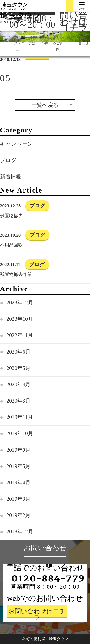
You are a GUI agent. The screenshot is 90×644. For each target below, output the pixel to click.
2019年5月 (18, 466)
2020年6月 (18, 352)
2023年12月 (20, 303)
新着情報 (11, 177)
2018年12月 (20, 532)
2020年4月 (18, 384)
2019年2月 (18, 515)
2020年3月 (18, 401)
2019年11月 (20, 417)
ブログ (8, 160)
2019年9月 (18, 450)
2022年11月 (20, 335)
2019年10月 (20, 433)
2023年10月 (20, 319)
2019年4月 (18, 483)
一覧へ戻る (45, 105)
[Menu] (82, 5)
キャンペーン (16, 144)
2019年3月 (18, 499)
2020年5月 (18, 368)
